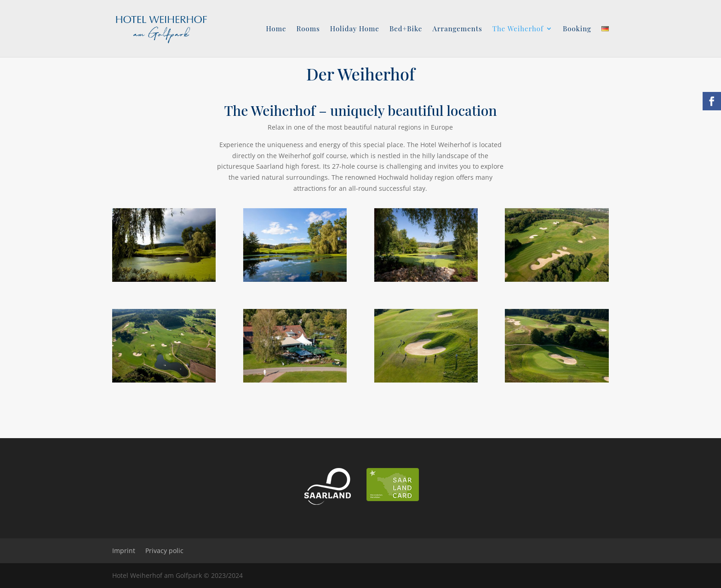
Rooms (308, 29)
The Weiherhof (518, 29)
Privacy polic (164, 551)
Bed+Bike (406, 29)
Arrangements (457, 29)
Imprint (124, 551)
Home (276, 29)
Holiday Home (355, 29)
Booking (577, 29)
